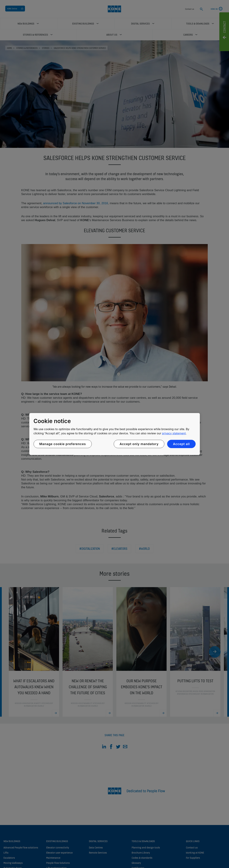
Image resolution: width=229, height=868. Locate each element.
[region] (115, 434)
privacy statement (174, 433)
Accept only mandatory (139, 444)
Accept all (181, 444)
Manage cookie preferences (63, 444)
